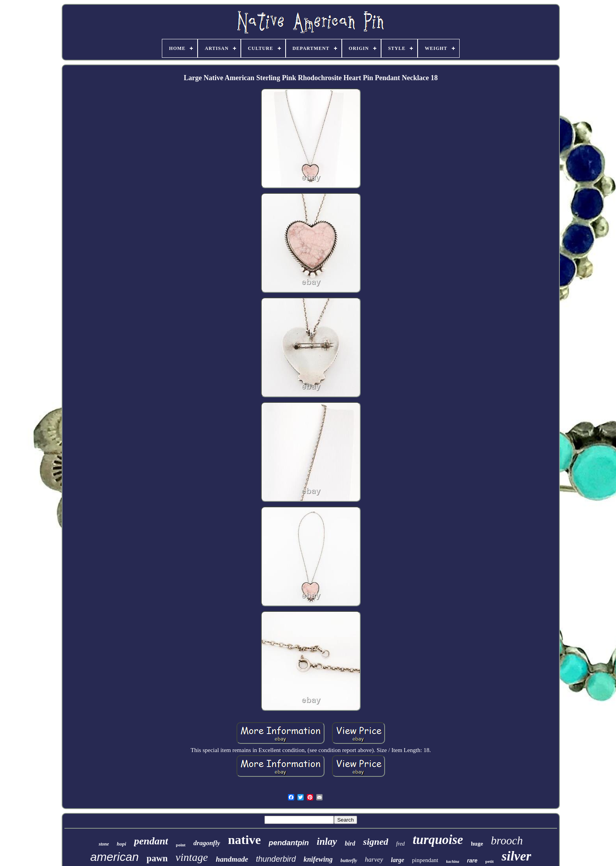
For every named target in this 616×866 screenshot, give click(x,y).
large (398, 860)
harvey (374, 860)
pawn (157, 858)
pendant (151, 841)
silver (517, 856)
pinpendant (425, 860)
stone (104, 844)
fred (400, 844)
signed (376, 842)
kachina (453, 861)
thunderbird (276, 859)
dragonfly (207, 843)
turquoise (438, 840)
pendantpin (289, 843)
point (181, 845)
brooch (507, 840)
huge (477, 844)
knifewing (318, 859)
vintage (192, 857)
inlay (327, 841)
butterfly (349, 860)
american (115, 857)
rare (472, 860)
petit (489, 861)
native (244, 840)
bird (350, 843)
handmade (232, 859)
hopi (121, 844)
